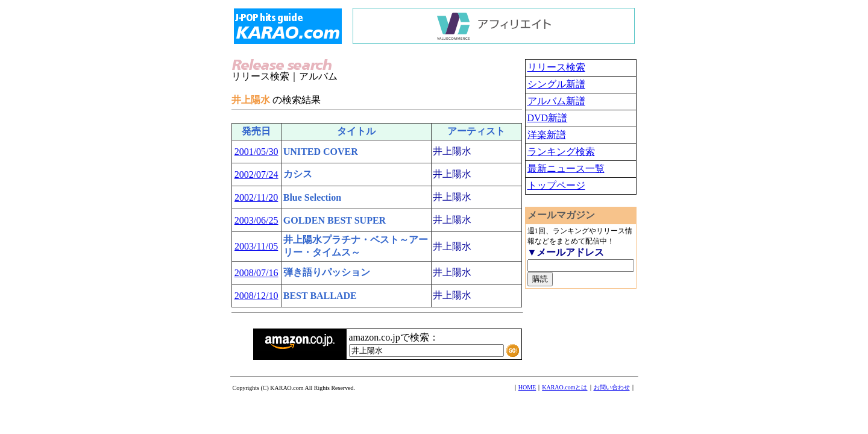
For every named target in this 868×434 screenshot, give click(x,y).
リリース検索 (556, 67)
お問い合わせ (612, 387)
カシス (298, 174)
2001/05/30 (256, 152)
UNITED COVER (321, 152)
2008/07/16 (256, 273)
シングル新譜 (556, 84)
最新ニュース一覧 (566, 168)
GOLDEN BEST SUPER (335, 220)
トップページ (556, 185)
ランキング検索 (561, 152)
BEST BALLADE (320, 296)
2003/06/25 (256, 220)
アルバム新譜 (556, 101)
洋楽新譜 (547, 135)
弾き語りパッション (327, 272)
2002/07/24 (256, 175)
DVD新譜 (548, 118)
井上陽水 (452, 151)
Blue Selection (312, 197)
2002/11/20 (256, 197)
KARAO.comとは (565, 387)
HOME (527, 387)
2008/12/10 (256, 296)
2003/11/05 (256, 246)
